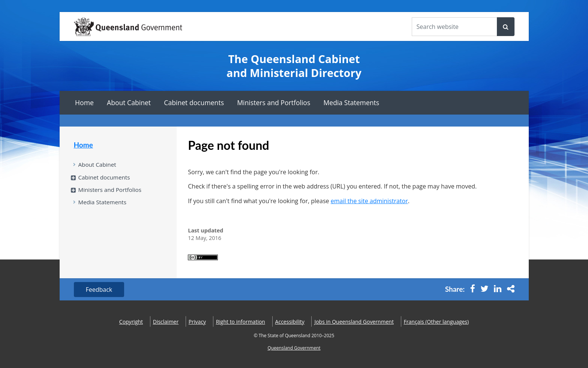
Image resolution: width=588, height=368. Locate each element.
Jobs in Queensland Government (354, 322)
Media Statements (352, 103)
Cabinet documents (194, 103)
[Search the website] (454, 27)
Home (84, 103)
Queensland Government (294, 348)
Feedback (99, 290)
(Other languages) (436, 322)
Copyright (131, 322)
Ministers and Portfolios (274, 103)
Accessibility (290, 322)
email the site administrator (369, 201)
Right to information (241, 322)
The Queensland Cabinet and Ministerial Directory (294, 66)
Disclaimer (166, 322)
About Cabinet (129, 103)
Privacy (197, 322)
